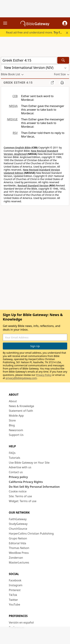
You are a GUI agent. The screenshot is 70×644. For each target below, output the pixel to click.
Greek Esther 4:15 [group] (18, 83)
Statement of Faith (21, 411)
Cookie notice (18, 491)
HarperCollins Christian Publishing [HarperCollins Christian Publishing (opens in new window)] (31, 534)
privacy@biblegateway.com (21, 378)
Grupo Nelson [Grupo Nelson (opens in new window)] (18, 538)
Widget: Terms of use (23, 501)
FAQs (12, 453)
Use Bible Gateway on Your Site (29, 463)
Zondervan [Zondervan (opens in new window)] (16, 558)
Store (12, 420)
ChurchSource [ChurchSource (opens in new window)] (18, 529)
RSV (15, 133)
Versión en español (21, 622)
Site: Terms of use (20, 496)
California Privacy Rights (26, 482)
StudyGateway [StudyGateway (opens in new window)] (18, 524)
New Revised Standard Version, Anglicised (31, 152)
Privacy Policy (44, 375)
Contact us (16, 472)
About (13, 401)
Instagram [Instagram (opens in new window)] (16, 585)
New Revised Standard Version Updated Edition (32, 171)
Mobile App (16, 416)
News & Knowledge (22, 406)
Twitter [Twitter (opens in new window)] (13, 600)
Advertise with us (20, 467)
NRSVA (13, 106)
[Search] (63, 60)
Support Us (16, 435)
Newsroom (16, 430)
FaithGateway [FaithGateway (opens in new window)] (18, 519)
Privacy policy (18, 477)
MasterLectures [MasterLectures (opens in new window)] (19, 562)
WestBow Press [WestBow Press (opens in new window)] (19, 553)
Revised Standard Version (33, 185)
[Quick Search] (29, 60)
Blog (12, 425)
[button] (65, 23)
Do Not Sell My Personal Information (34, 487)
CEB (15, 96)
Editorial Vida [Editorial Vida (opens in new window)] (18, 543)
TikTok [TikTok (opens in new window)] (13, 595)
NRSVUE (12, 119)
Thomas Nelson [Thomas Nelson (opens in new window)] (19, 548)
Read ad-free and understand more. (35, 32)
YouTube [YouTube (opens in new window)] (15, 604)
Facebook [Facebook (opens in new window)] (15, 580)
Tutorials (15, 458)
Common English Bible (17, 148)
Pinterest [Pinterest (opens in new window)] (15, 590)
